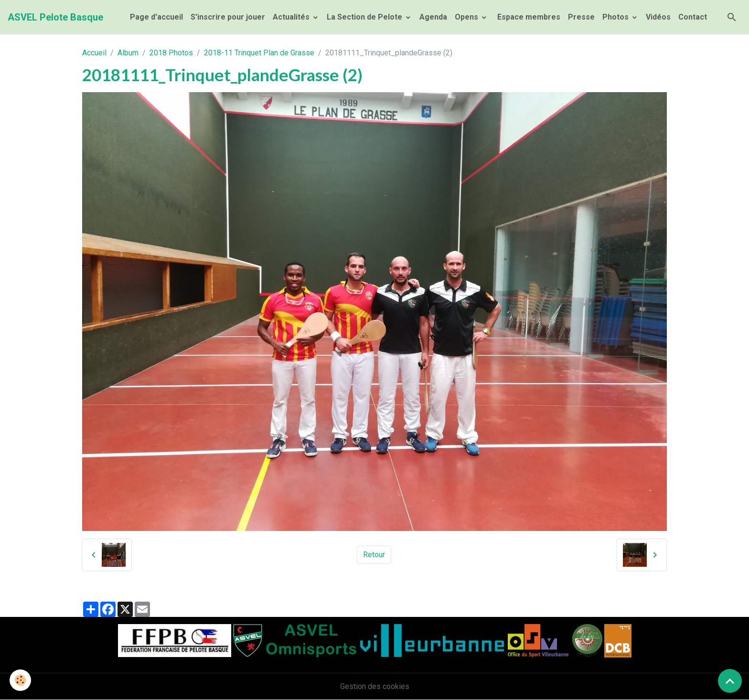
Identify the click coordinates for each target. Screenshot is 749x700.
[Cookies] (20, 680)
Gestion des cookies (375, 686)
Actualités (292, 17)
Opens (467, 17)
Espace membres (528, 17)
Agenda (433, 17)
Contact (693, 17)
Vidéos (658, 17)
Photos (616, 17)
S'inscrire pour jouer (228, 17)
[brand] (55, 17)
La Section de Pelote (365, 17)
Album (128, 53)
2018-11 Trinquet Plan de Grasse (259, 53)
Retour (374, 555)
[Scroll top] (730, 681)
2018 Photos (171, 53)
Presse (581, 17)
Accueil (94, 53)
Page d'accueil (156, 17)
